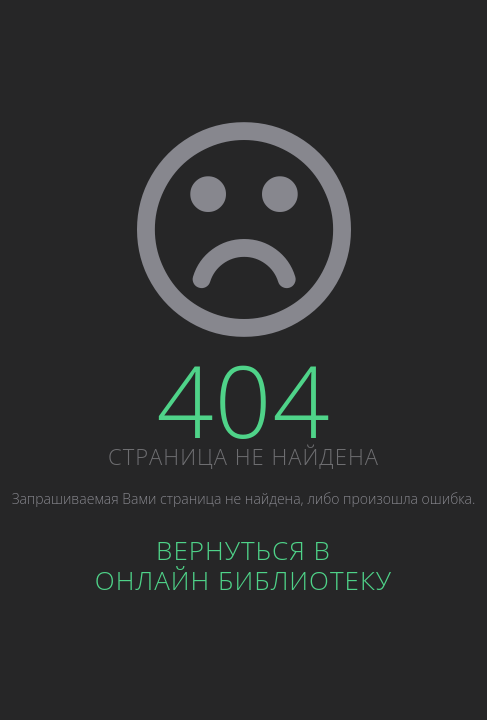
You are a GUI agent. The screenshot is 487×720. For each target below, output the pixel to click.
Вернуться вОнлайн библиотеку (243, 565)
